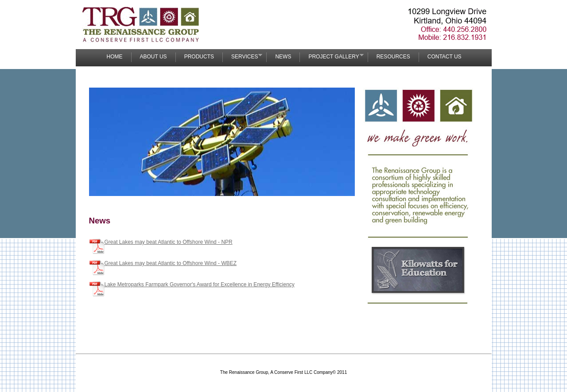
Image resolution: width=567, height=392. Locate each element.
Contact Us (445, 57)
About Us (153, 57)
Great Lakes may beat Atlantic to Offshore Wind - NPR (169, 242)
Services (242, 56)
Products (199, 57)
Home (115, 57)
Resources (393, 57)
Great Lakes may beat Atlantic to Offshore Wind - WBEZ (171, 263)
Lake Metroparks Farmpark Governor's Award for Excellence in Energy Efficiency (200, 284)
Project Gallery (331, 56)
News (283, 57)
